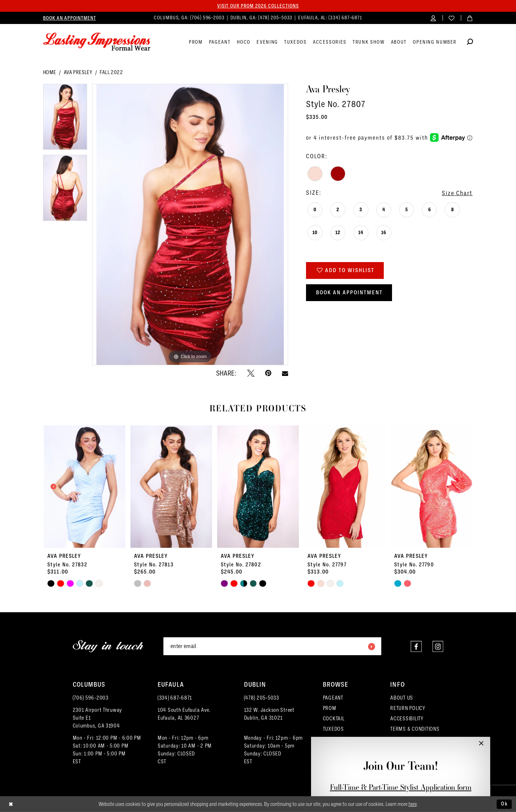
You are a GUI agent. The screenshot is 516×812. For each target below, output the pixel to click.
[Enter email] (272, 646)
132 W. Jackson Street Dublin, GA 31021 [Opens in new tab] (269, 714)
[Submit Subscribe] (371, 646)
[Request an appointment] (70, 18)
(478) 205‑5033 (262, 698)
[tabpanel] (65, 119)
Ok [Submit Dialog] (505, 804)
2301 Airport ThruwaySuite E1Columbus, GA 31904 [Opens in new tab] (98, 718)
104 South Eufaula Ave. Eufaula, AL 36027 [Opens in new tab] (184, 714)
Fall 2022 (111, 72)
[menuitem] (70, 18)
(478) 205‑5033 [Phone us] (276, 18)
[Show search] (470, 43)
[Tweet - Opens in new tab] (251, 373)
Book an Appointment (349, 293)
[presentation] (85, 487)
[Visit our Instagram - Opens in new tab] (438, 646)
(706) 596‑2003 (91, 698)
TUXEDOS (333, 729)
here (413, 804)
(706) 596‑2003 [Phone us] (208, 18)
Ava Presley (78, 72)
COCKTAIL (334, 719)
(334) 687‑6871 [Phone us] (345, 18)
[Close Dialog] (11, 804)
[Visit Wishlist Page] (452, 18)
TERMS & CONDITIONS (415, 729)
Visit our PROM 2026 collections (258, 6)
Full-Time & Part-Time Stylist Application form (401, 787)
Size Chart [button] (457, 193)
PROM (330, 708)
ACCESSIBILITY (407, 719)
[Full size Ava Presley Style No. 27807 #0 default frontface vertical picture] (190, 225)
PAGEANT (333, 698)
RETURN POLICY (408, 708)
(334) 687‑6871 (175, 698)
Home (50, 72)
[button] (433, 18)
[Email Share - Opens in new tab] (285, 373)
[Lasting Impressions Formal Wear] (97, 42)
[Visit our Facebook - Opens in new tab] (416, 646)
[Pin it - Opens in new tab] (268, 373)
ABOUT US (402, 698)
